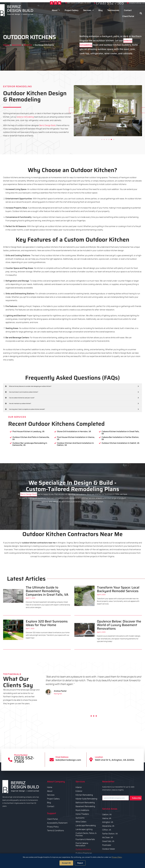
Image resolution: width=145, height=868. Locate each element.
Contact (128, 10)
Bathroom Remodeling (85, 803)
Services (88, 10)
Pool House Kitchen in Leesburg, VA (28, 431)
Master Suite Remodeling (86, 799)
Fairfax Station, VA (110, 834)
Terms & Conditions (55, 830)
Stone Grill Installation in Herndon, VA (74, 431)
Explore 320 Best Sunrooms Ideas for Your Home (47, 623)
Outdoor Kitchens (83, 849)
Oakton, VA (107, 814)
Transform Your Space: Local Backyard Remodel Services (118, 589)
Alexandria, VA (108, 826)
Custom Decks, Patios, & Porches (86, 834)
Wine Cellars (81, 822)
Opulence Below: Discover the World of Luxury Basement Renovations (119, 625)
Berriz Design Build (47, 125)
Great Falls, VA (108, 841)
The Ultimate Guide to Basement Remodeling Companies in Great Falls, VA (47, 591)
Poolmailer (107, 845)
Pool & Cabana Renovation (82, 844)
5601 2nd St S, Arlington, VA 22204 (79, 3)
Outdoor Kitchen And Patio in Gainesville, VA (31, 438)
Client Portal (128, 16)
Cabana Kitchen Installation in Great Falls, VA (121, 433)
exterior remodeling (25, 117)
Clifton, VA (107, 830)
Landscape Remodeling (86, 825)
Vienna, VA (107, 818)
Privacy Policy (53, 827)
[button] (141, 13)
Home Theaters (82, 814)
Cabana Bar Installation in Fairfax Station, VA (120, 438)
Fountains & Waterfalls (85, 839)
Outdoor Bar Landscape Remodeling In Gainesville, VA (30, 444)
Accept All (66, 863)
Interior (79, 787)
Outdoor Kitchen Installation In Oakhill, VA (120, 443)
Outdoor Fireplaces (84, 853)
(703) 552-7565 (110, 3)
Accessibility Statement (57, 823)
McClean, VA (108, 837)
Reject (80, 863)
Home (6, 45)
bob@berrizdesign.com (137, 3)
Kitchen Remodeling (84, 795)
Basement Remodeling (85, 806)
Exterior (28, 45)
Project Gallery (72, 10)
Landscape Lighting (84, 829)
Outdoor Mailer (109, 849)
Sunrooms (80, 818)
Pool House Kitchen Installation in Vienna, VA (76, 438)
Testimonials (113, 10)
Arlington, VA (108, 822)
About (56, 10)
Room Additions (82, 810)
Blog (100, 10)
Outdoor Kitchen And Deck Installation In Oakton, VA (75, 444)
